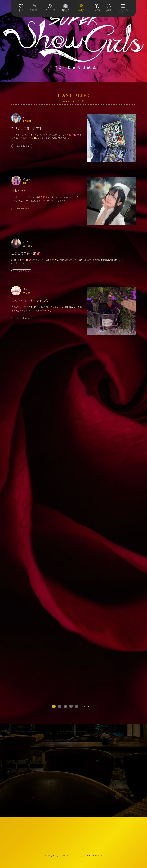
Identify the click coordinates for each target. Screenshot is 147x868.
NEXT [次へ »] (87, 706)
